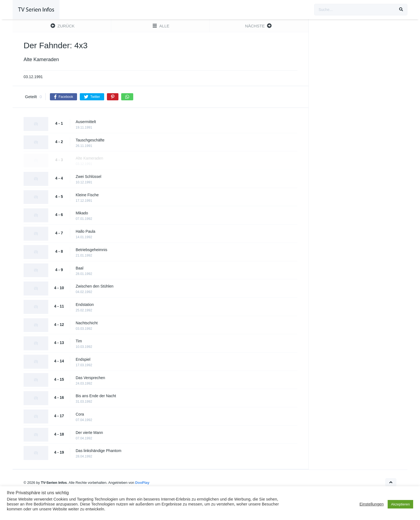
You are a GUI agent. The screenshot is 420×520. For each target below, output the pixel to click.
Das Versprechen (90, 378)
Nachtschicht (87, 323)
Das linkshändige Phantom (99, 451)
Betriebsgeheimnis (91, 250)
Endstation (85, 305)
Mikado (82, 213)
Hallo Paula (86, 231)
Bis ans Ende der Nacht (96, 396)
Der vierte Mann (89, 433)
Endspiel (83, 359)
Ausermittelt (86, 122)
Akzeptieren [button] (400, 504)
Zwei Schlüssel (88, 177)
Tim (79, 341)
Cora (80, 414)
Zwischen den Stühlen (95, 286)
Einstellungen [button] (371, 504)
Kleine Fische (87, 195)
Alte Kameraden (89, 158)
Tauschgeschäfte (90, 140)
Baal (80, 268)
